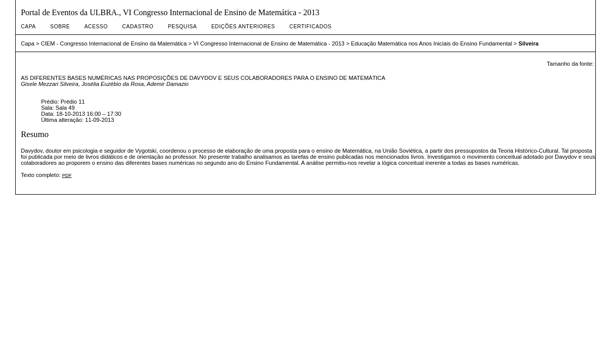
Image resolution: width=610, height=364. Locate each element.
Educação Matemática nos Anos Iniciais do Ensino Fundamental (431, 43)
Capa (28, 27)
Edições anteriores (243, 27)
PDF (67, 175)
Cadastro (138, 27)
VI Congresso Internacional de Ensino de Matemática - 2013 (269, 43)
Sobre (60, 27)
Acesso (96, 27)
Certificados (310, 27)
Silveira (529, 43)
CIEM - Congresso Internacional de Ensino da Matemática (114, 43)
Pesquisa (182, 27)
